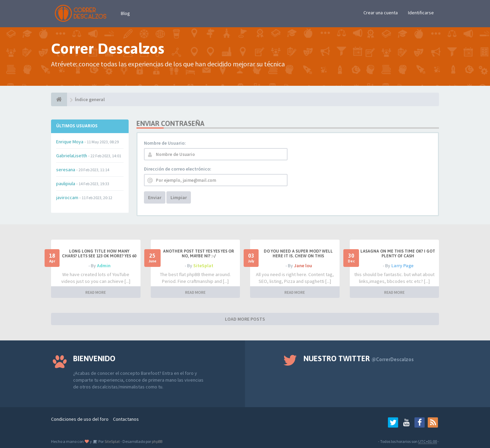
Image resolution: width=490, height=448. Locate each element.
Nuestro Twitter (359, 358)
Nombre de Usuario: (165, 143)
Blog (125, 13)
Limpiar (179, 197)
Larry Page (402, 266)
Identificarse (421, 13)
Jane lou (303, 266)
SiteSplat (203, 266)
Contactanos (126, 419)
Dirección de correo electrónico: (178, 169)
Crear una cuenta (381, 13)
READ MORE (96, 292)
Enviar (155, 197)
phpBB (157, 441)
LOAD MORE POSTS (245, 319)
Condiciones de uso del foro (80, 419)
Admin (104, 266)
